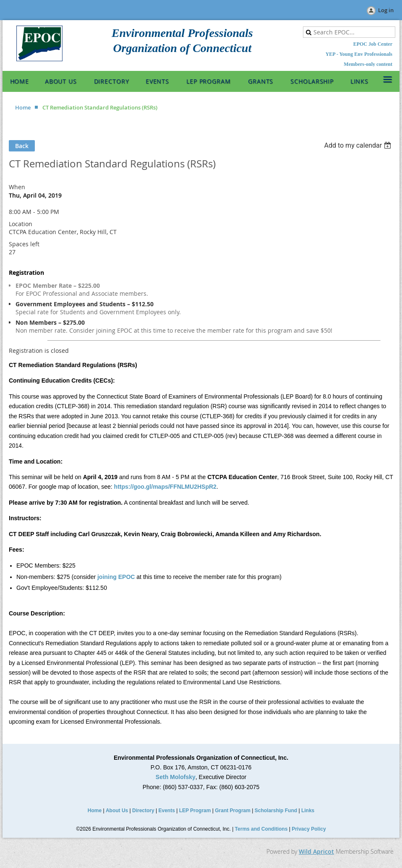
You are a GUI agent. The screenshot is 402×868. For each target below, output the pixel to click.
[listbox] (359, 145)
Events (167, 811)
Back (22, 146)
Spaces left (24, 244)
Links (308, 811)
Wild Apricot (316, 851)
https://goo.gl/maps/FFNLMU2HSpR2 (165, 487)
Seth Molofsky (176, 777)
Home (23, 107)
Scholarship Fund (276, 811)
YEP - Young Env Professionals (359, 54)
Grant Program (233, 811)
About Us (117, 811)
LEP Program (195, 811)
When (17, 187)
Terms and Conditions (261, 829)
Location (21, 224)
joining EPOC (116, 577)
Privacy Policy (309, 829)
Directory (143, 811)
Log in (386, 10)
